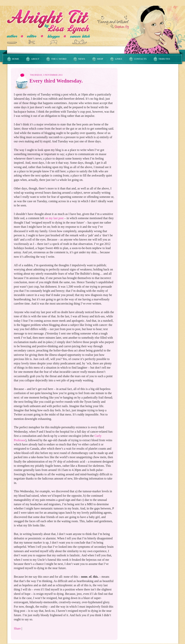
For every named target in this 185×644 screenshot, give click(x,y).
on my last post (54, 218)
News (82, 59)
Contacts (140, 59)
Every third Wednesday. (56, 81)
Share (17, 628)
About (35, 59)
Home (16, 59)
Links (119, 59)
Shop (100, 59)
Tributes (164, 59)
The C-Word (59, 59)
